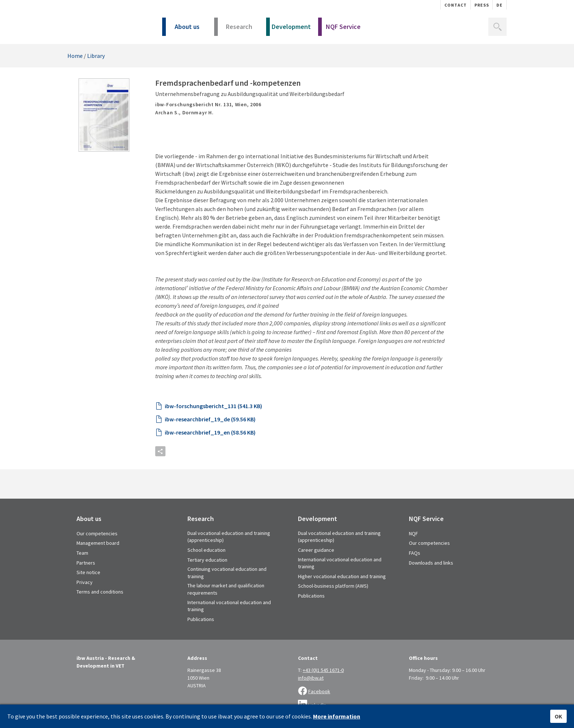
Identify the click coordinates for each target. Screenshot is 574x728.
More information (337, 716)
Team (82, 553)
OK (558, 716)
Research (233, 29)
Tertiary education (207, 560)
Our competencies (97, 533)
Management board (98, 543)
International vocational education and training (229, 606)
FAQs (415, 553)
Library (96, 56)
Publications (201, 619)
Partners (86, 563)
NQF (413, 533)
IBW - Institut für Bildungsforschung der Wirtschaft (107, 25)
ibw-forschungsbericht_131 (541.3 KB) (213, 406)
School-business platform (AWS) (333, 586)
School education (206, 550)
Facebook (319, 691)
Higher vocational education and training (342, 576)
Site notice (88, 572)
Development (288, 29)
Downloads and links (431, 563)
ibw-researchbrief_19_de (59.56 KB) (210, 419)
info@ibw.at (311, 678)
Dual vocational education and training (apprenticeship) (229, 537)
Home (75, 56)
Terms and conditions (100, 592)
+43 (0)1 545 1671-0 (323, 670)
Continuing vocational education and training (227, 573)
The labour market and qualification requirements (226, 589)
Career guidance (316, 550)
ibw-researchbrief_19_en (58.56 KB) (210, 432)
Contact (456, 5)
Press (482, 5)
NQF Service (339, 29)
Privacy (85, 582)
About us (181, 29)
